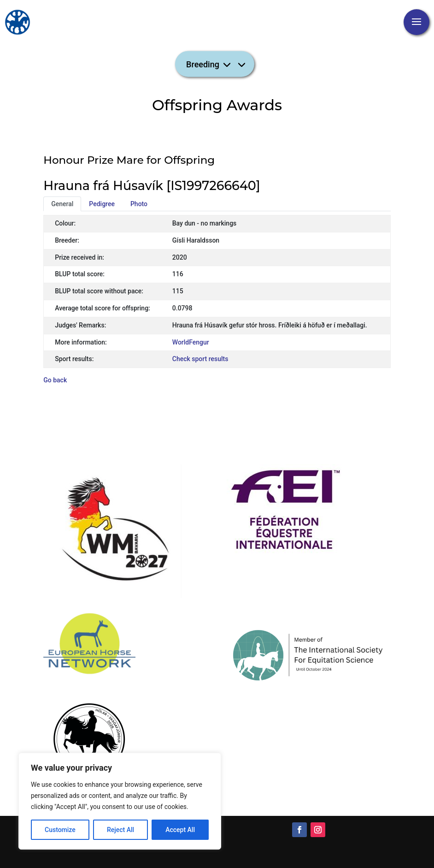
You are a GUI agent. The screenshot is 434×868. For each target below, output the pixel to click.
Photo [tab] (139, 204)
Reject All (120, 830)
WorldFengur (191, 342)
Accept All (180, 830)
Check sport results (200, 359)
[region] (120, 801)
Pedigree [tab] (102, 204)
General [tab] (62, 204)
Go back (55, 380)
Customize (60, 830)
